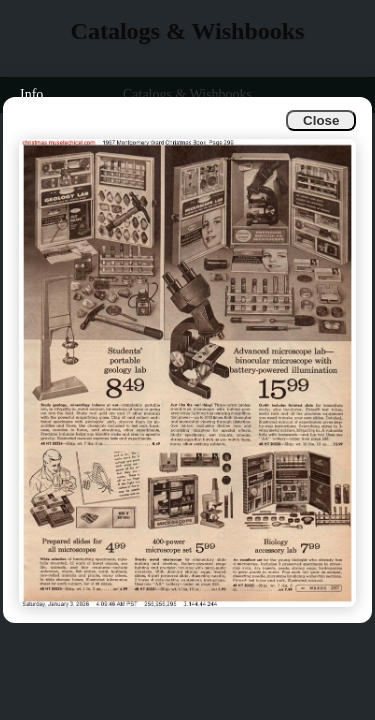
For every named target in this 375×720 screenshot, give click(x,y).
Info (31, 94)
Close (321, 120)
